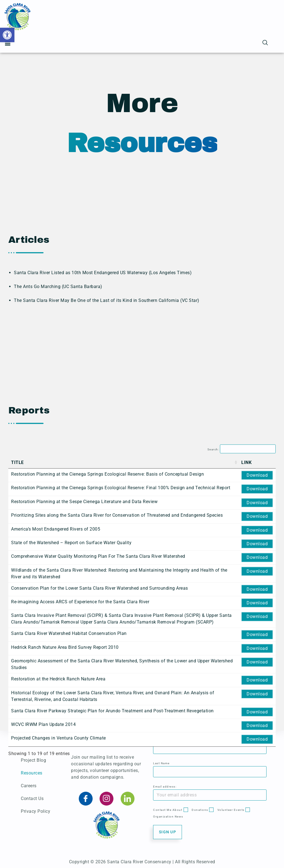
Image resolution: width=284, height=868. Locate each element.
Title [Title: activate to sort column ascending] (17, 715)
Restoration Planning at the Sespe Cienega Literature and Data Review (84, 754)
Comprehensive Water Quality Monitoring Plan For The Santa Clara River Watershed (98, 809)
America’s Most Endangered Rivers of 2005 (56, 782)
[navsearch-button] (265, 43)
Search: (242, 702)
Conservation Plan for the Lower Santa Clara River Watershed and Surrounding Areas (100, 841)
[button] (7, 35)
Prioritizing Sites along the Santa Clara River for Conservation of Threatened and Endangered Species (117, 768)
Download (257, 728)
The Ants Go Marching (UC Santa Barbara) (58, 340)
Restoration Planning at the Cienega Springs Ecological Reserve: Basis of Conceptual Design (107, 727)
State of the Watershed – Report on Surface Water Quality (71, 795)
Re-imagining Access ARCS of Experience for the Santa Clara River (80, 855)
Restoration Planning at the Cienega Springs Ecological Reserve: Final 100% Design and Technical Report (121, 740)
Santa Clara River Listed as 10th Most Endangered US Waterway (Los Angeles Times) (103, 326)
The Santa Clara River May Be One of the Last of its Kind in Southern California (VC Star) (107, 354)
